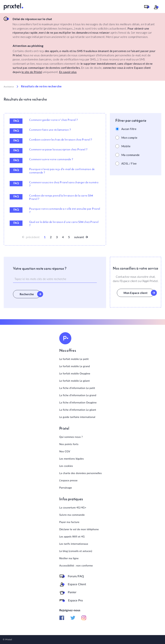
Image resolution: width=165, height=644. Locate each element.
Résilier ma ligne (69, 558)
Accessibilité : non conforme (76, 565)
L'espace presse (68, 480)
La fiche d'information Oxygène (78, 402)
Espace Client (77, 584)
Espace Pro (75, 600)
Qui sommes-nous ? (71, 437)
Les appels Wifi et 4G (72, 536)
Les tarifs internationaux (74, 544)
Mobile (126, 146)
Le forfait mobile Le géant (75, 381)
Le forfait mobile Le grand (75, 366)
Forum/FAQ (76, 576)
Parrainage (66, 488)
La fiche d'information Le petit (77, 388)
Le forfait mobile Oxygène (75, 373)
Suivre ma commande (72, 515)
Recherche (27, 294)
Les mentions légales (72, 459)
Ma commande (130, 155)
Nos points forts (69, 444)
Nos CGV (65, 451)
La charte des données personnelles (81, 473)
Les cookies (66, 466)
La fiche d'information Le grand (78, 395)
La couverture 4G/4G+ (73, 507)
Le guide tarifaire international (77, 417)
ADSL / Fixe (129, 163)
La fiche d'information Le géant (78, 410)
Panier (72, 592)
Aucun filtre (129, 129)
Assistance (9, 87)
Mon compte (129, 138)
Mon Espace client (136, 293)
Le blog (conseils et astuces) (76, 551)
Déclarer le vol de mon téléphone (79, 529)
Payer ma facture (69, 522)
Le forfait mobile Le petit (74, 359)
